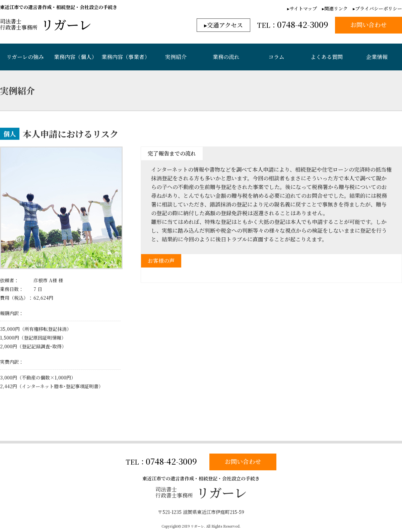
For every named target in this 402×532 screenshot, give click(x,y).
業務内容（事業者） (126, 57)
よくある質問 (327, 57)
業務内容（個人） (75, 57)
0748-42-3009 (171, 461)
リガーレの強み (25, 57)
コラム (276, 57)
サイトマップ (303, 8)
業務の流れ (226, 57)
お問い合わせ (243, 461)
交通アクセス (225, 25)
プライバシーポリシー (379, 8)
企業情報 (377, 57)
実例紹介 (176, 57)
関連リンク (336, 8)
